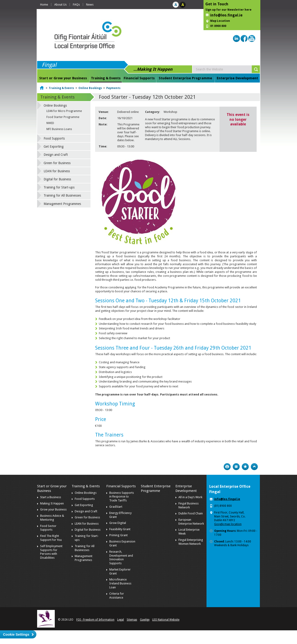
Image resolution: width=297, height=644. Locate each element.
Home (44, 5)
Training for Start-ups (59, 187)
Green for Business (57, 163)
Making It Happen (52, 503)
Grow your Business (53, 509)
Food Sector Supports (48, 528)
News (90, 5)
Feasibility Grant (120, 529)
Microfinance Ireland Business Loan (120, 583)
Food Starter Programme (63, 117)
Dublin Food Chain (191, 513)
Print (227, 467)
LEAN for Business (57, 171)
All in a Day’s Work (190, 497)
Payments (113, 88)
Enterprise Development (237, 78)
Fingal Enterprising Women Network (191, 542)
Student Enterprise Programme (185, 78)
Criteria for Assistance (117, 596)
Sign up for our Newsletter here (228, 10)
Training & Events (106, 78)
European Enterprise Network (191, 522)
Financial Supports (139, 78)
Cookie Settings (16, 634)
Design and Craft (56, 155)
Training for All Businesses (62, 195)
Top (254, 467)
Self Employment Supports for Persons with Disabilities (51, 552)
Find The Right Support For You (51, 538)
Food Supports (54, 138)
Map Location (220, 21)
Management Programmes (62, 204)
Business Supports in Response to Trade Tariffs (122, 497)
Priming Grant (118, 535)
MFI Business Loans (59, 129)
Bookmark (245, 467)
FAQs (76, 5)
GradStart (116, 507)
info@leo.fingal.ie (226, 15)
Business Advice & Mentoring (52, 518)
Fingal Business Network (189, 505)
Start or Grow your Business (63, 78)
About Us (60, 5)
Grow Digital (118, 523)
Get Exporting (54, 147)
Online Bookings (90, 88)
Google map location (228, 524)
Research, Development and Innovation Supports (121, 558)
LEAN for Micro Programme (64, 111)
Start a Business (51, 497)
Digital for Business (57, 179)
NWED (50, 123)
